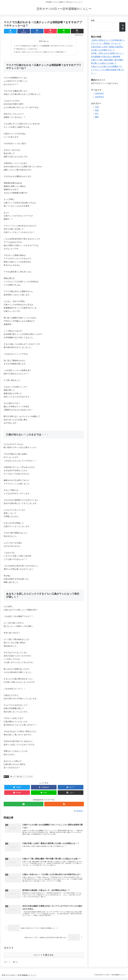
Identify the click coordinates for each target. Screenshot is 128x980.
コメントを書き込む (44, 957)
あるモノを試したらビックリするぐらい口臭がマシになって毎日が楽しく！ (41, 52)
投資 (97, 110)
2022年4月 (99, 93)
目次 (41, 41)
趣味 (97, 117)
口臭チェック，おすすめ (25, 777)
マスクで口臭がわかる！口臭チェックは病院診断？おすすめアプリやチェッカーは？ (45, 46)
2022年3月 (99, 97)
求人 (97, 114)
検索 (93, 21)
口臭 (6, 777)
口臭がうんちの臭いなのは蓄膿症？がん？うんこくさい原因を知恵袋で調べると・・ (107, 70)
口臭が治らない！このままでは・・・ (28, 49)
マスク (13, 777)
